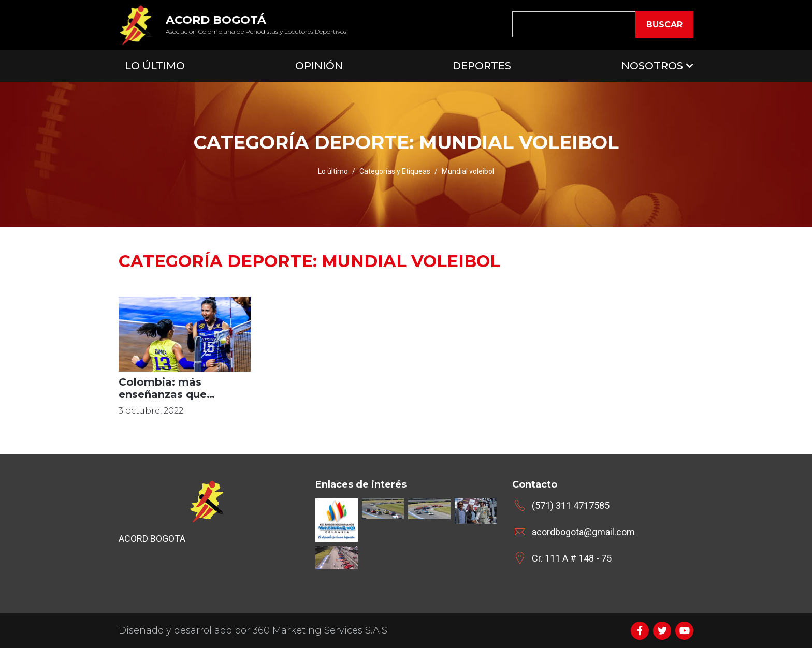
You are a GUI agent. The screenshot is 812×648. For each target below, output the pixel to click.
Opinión (319, 66)
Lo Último (155, 66)
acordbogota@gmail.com (583, 532)
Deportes (482, 66)
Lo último (333, 171)
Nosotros (652, 66)
